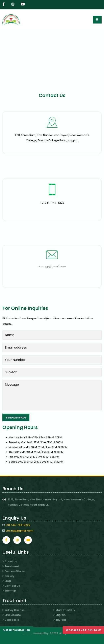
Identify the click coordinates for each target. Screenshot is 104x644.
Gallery (10, 576)
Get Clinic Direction (17, 630)
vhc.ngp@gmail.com (52, 266)
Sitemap (10, 591)
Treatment (12, 566)
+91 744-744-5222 (18, 525)
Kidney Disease (15, 610)
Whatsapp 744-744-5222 (83, 630)
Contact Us (12, 586)
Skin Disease (13, 615)
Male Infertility (65, 610)
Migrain (61, 615)
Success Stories (15, 571)
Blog (8, 581)
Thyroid (61, 620)
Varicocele (12, 620)
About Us (11, 561)
